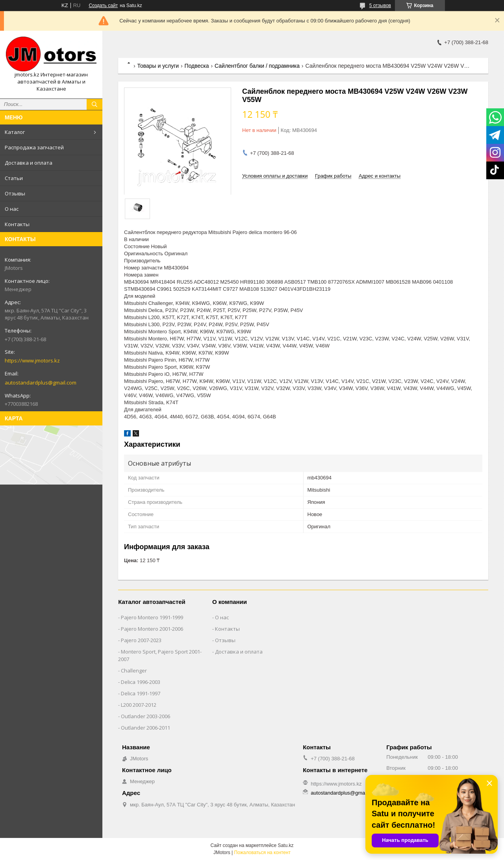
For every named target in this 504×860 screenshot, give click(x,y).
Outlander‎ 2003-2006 (145, 716)
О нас (12, 209)
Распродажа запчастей (34, 147)
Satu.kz (285, 845)
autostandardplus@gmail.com (41, 383)
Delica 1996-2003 (141, 682)
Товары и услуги (158, 66)
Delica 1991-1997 (141, 693)
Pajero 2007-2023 (141, 640)
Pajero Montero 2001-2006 (152, 629)
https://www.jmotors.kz (32, 360)
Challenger (134, 671)
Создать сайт (103, 6)
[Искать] (94, 104)
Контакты (17, 224)
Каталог (15, 132)
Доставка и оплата (29, 163)
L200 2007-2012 (139, 705)
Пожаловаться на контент (262, 853)
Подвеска (197, 66)
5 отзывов (380, 6)
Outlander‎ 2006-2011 (145, 728)
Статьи (14, 178)
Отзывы (15, 193)
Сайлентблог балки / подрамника (257, 66)
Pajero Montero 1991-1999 (152, 617)
